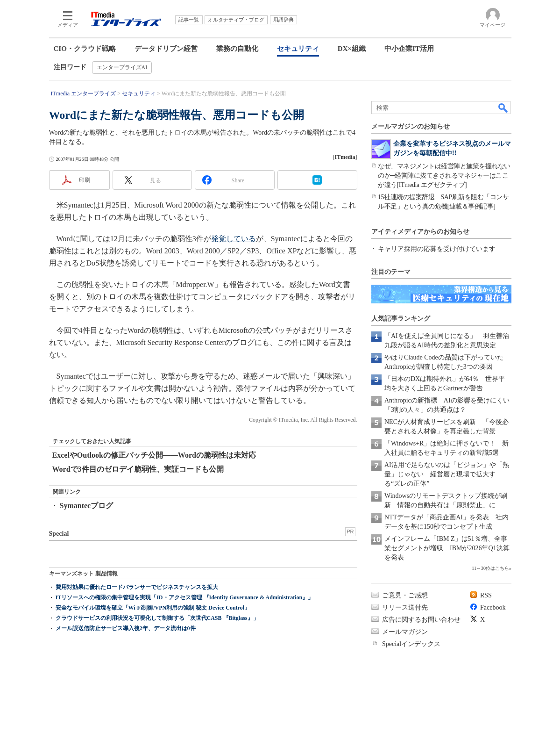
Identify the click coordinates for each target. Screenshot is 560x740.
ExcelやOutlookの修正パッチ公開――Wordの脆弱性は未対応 (154, 455)
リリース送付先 (405, 607)
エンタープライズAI (122, 67)
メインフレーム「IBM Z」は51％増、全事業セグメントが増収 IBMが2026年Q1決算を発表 (447, 548)
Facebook (493, 607)
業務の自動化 (237, 49)
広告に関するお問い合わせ (421, 620)
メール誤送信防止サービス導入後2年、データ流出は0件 (126, 628)
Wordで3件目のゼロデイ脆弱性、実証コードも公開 (138, 469)
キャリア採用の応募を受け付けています (437, 249)
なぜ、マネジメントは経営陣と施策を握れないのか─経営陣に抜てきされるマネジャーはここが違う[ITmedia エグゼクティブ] (444, 176)
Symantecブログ (87, 506)
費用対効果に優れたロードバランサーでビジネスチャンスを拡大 (137, 587)
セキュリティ (298, 49)
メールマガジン (405, 632)
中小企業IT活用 (409, 49)
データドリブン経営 (166, 49)
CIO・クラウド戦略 (85, 49)
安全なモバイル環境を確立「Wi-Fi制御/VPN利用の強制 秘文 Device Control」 (153, 608)
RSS (486, 595)
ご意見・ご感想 (405, 595)
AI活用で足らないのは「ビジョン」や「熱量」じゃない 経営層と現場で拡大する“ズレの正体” (447, 474)
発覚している (234, 239)
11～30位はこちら (490, 568)
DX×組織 (352, 49)
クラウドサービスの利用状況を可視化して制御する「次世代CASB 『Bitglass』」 (157, 618)
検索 (503, 108)
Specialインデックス (411, 644)
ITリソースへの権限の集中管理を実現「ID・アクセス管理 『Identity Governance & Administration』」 (185, 597)
